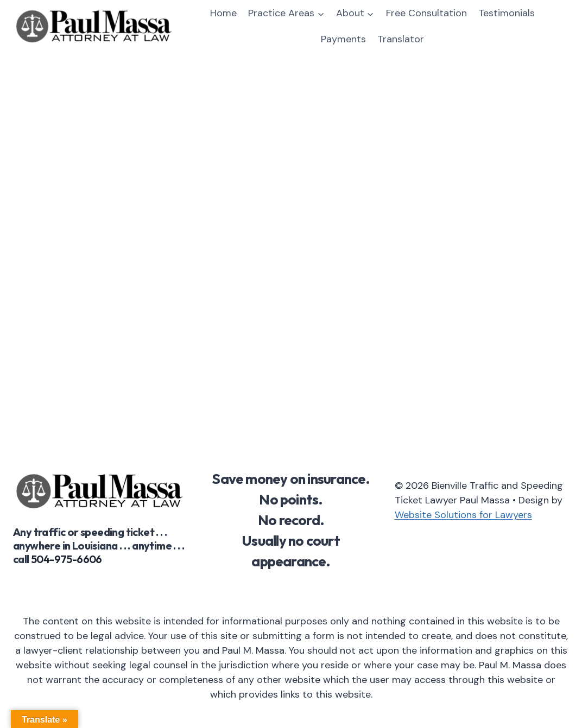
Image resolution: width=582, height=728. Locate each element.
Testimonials (507, 13)
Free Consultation (426, 13)
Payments (343, 39)
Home (223, 13)
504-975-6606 (67, 559)
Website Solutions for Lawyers (463, 515)
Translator (401, 39)
